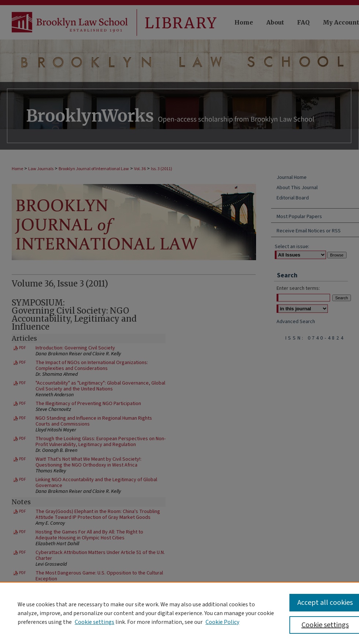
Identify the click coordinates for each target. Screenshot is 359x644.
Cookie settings (95, 622)
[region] (179, 613)
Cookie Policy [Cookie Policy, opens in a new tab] (222, 622)
